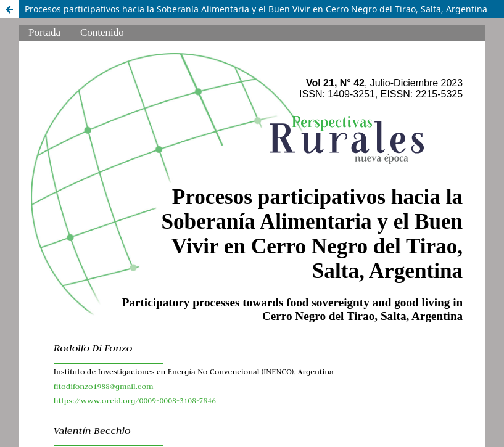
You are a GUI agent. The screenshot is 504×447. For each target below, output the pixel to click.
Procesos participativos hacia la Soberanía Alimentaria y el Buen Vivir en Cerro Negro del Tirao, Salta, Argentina (256, 9)
